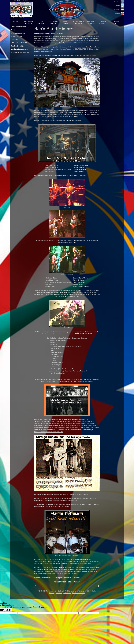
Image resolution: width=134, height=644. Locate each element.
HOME (16, 23)
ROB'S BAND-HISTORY (79, 23)
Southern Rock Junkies (20, 52)
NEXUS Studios (92, 591)
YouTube (119, 13)
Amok (13, 30)
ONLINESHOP (116, 23)
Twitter (120, 6)
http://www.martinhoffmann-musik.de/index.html (49, 432)
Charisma (15, 40)
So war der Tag (17, 36)
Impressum (59, 593)
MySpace (119, 9)
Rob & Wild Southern (19, 43)
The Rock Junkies (18, 46)
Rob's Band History (18, 27)
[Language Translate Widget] (21, 16)
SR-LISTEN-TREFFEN (53, 23)
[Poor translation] (8, 610)
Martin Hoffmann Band (19, 49)
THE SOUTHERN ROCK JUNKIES (67, 582)
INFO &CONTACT (103, 23)
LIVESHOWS (41, 23)
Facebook (119, 2)
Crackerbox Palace (18, 33)
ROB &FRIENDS (66, 23)
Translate (24, 18)
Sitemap (52, 593)
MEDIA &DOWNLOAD (91, 23)
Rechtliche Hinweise (78, 593)
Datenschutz (67, 593)
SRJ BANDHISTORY (28, 23)
